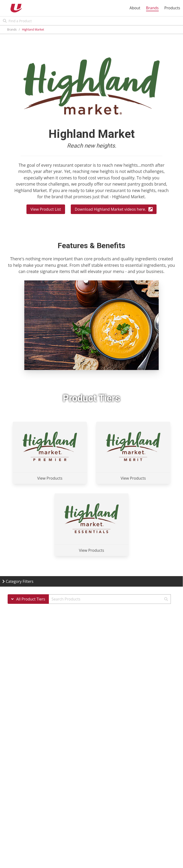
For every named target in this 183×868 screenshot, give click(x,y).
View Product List (46, 209)
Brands (12, 29)
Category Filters (18, 581)
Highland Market (33, 29)
